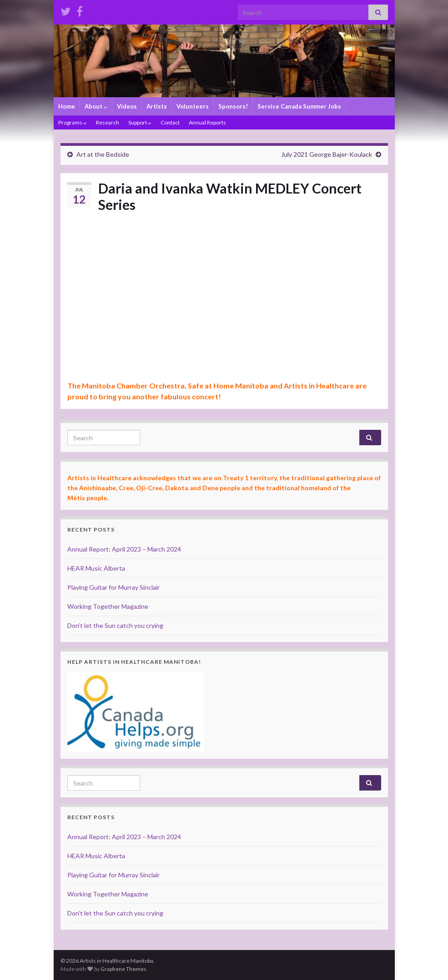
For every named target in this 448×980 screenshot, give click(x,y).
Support (140, 122)
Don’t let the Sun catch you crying (115, 625)
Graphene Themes (123, 969)
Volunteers (193, 106)
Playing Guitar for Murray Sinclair (113, 587)
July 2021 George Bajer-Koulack (327, 154)
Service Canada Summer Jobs (299, 106)
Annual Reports (207, 122)
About (96, 106)
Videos (127, 106)
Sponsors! (233, 106)
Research (108, 122)
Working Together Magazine (108, 606)
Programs (73, 122)
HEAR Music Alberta (96, 568)
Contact (170, 122)
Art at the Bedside (103, 154)
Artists (157, 106)
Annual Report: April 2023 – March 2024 (124, 549)
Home (67, 106)
